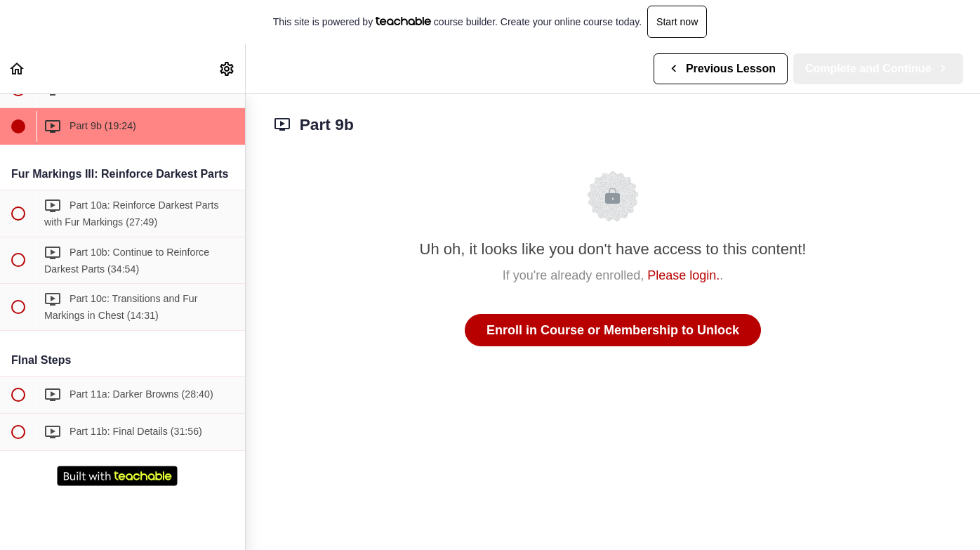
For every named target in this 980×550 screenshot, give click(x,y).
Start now (677, 22)
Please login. (683, 275)
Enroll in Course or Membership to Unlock (613, 330)
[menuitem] (227, 68)
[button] (18, 68)
